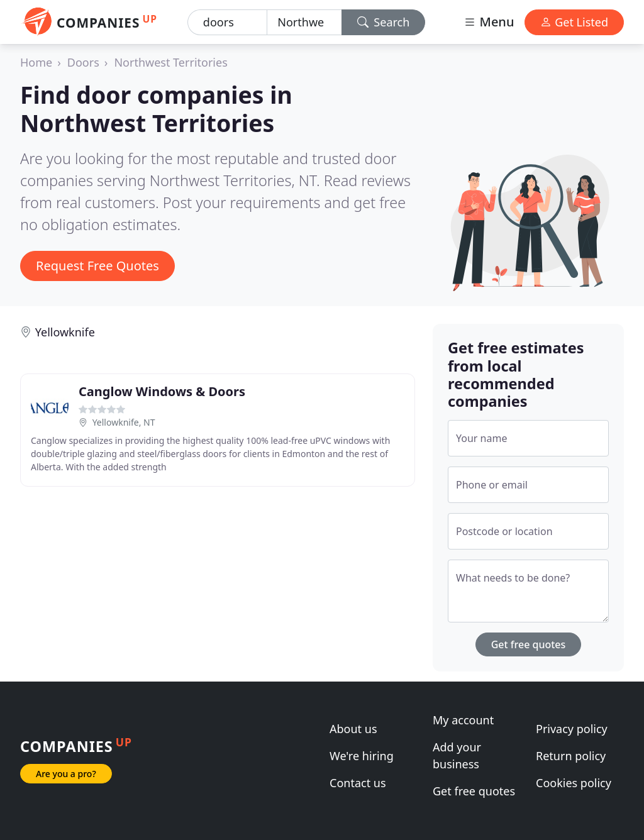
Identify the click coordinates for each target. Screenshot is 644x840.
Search (384, 22)
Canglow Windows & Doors (162, 391)
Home (36, 62)
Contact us (358, 783)
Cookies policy (574, 783)
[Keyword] (227, 22)
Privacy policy (572, 729)
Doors (83, 62)
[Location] (304, 22)
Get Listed (574, 22)
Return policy (571, 756)
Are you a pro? (66, 774)
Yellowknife (65, 332)
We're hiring (362, 756)
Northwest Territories (170, 62)
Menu (489, 22)
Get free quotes (529, 644)
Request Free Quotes (97, 266)
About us (353, 729)
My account (463, 720)
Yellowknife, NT (124, 422)
